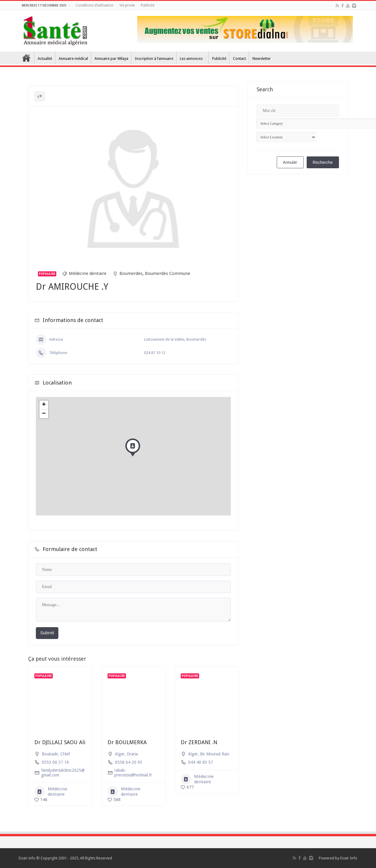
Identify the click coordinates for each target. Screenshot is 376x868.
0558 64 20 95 (129, 762)
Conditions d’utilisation (95, 5)
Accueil (26, 58)
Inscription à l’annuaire (154, 59)
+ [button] (44, 405)
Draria (132, 754)
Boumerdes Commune (168, 273)
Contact (239, 59)
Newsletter (262, 59)
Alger (120, 754)
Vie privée (127, 5)
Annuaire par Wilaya (111, 59)
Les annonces (191, 59)
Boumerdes (131, 273)
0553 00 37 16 (55, 762)
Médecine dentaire (88, 273)
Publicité (148, 5)
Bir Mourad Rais (215, 754)
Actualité (45, 59)
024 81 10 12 (155, 353)
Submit (47, 633)
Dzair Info (349, 858)
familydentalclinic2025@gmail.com (63, 773)
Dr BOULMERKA (127, 742)
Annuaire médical (73, 59)
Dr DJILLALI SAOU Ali (60, 742)
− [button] (44, 414)
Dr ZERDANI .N (199, 742)
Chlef (65, 754)
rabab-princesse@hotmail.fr (133, 773)
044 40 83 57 (201, 762)
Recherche (323, 162)
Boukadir (50, 754)
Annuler (290, 162)
